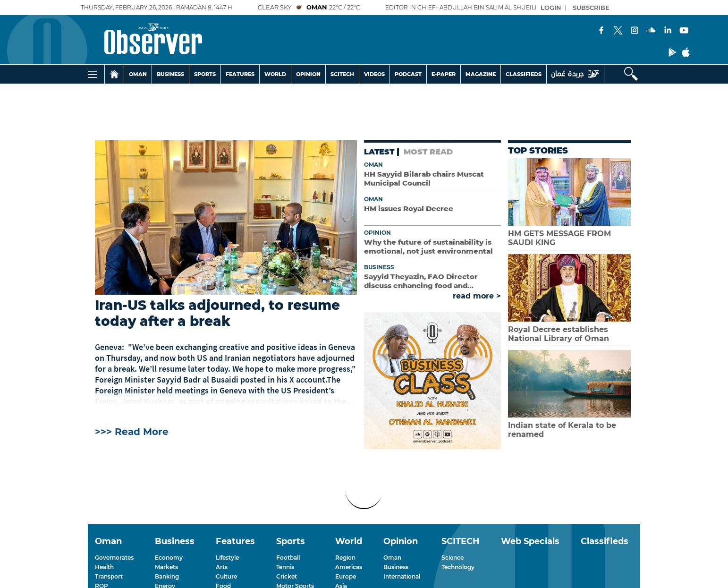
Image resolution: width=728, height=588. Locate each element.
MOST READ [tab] (428, 152)
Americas (349, 567)
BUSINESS (170, 74)
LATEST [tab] (379, 152)
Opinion (377, 233)
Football (288, 558)
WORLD (275, 74)
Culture (226, 576)
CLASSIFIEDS (524, 74)
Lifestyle (227, 558)
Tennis (285, 567)
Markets (166, 567)
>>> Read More (132, 432)
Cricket (287, 576)
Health (104, 567)
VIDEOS (374, 74)
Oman (373, 165)
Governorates (114, 558)
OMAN (138, 74)
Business (379, 267)
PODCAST (408, 74)
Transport (109, 576)
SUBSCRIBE (591, 8)
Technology (458, 567)
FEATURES (240, 74)
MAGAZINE (481, 74)
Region (345, 558)
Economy (169, 558)
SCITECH (342, 74)
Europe (346, 576)
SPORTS (205, 74)
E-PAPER (444, 74)
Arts (222, 567)
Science (453, 558)
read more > (477, 296)
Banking (167, 576)
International (402, 576)
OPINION (308, 74)
